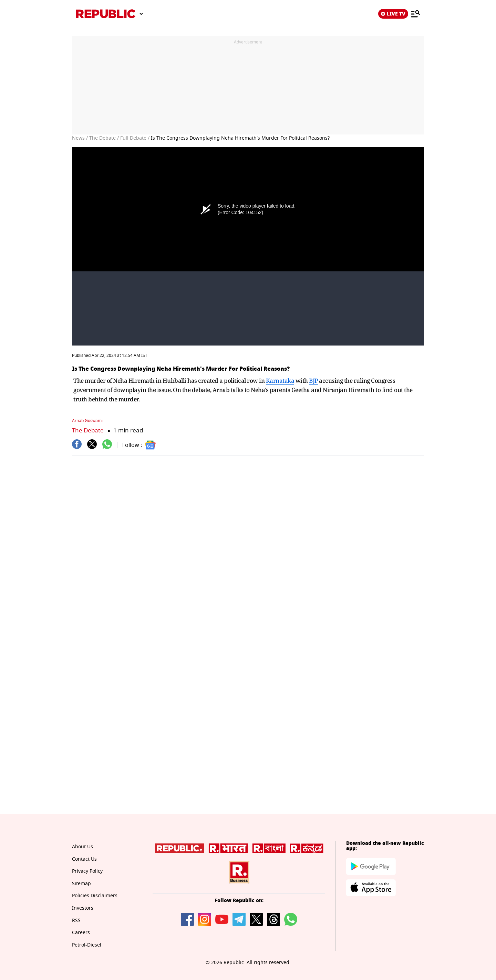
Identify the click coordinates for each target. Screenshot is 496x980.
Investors (83, 908)
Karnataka (280, 381)
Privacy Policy (87, 871)
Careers (81, 933)
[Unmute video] (248, 246)
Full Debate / (135, 138)
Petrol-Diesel (87, 945)
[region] (248, 87)
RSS (76, 921)
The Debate (88, 431)
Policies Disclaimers (95, 896)
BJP (313, 381)
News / (80, 138)
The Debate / (104, 138)
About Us (82, 847)
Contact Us (84, 859)
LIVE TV (393, 14)
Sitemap (81, 884)
